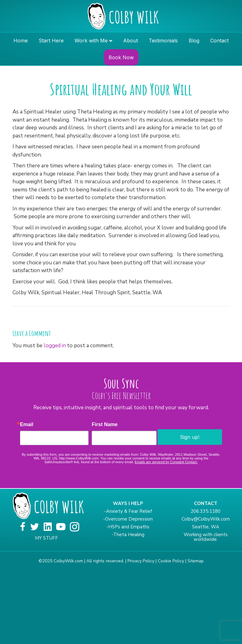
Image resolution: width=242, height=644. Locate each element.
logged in (55, 346)
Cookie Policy (171, 561)
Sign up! (190, 437)
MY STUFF (46, 538)
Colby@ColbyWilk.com (206, 519)
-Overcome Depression (128, 519)
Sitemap (196, 561)
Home (21, 41)
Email (27, 425)
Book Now (121, 57)
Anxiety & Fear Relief (129, 511)
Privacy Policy (141, 561)
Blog (194, 41)
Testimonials (163, 41)
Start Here (51, 41)
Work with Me (91, 41)
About (131, 41)
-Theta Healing (128, 535)
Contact (219, 41)
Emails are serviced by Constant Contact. (166, 462)
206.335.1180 (206, 511)
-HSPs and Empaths (128, 527)
